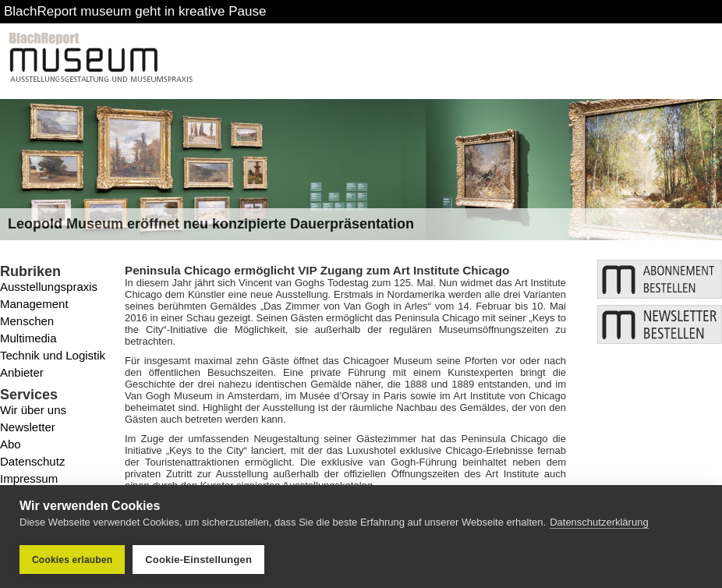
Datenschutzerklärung (599, 522)
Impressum (29, 478)
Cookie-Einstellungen (198, 560)
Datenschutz (32, 461)
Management (34, 304)
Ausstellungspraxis (49, 287)
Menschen (27, 321)
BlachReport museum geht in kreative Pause (135, 11)
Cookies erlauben (72, 560)
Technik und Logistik (53, 355)
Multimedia (28, 338)
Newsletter (28, 427)
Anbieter (22, 372)
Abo (11, 444)
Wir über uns (33, 410)
